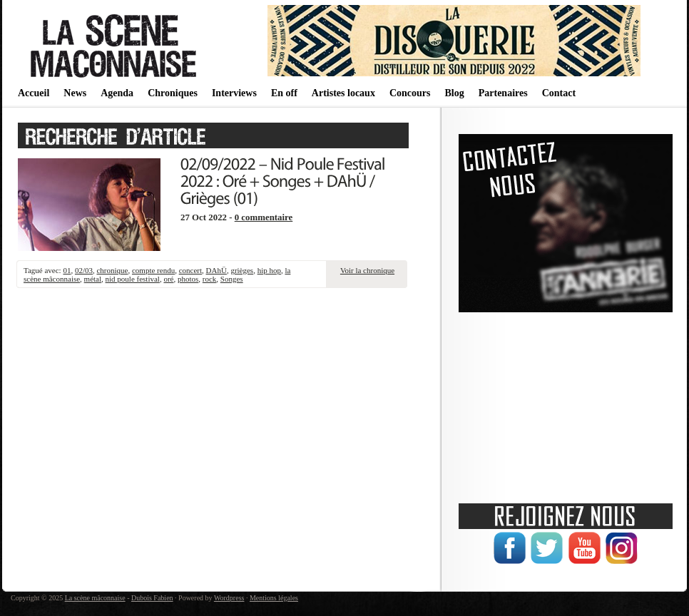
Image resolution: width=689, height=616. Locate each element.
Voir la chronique (367, 270)
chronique (112, 270)
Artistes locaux (343, 93)
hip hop (269, 270)
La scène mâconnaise (95, 598)
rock (210, 279)
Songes (232, 279)
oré (168, 279)
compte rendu (153, 270)
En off (284, 93)
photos (188, 279)
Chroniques (173, 93)
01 (67, 270)
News (75, 93)
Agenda (117, 93)
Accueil (34, 93)
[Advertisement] (566, 403)
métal (93, 279)
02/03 (84, 270)
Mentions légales (274, 598)
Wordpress (229, 598)
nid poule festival (133, 279)
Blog (454, 93)
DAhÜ (216, 270)
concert (190, 270)
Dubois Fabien (152, 598)
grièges (242, 270)
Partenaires (503, 93)
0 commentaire (264, 217)
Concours (410, 93)
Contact (559, 93)
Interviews (234, 93)
